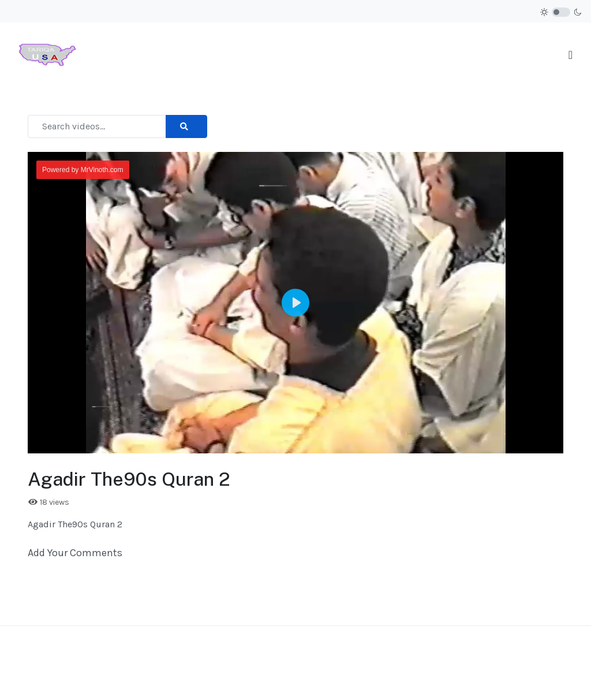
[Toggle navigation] (571, 55)
